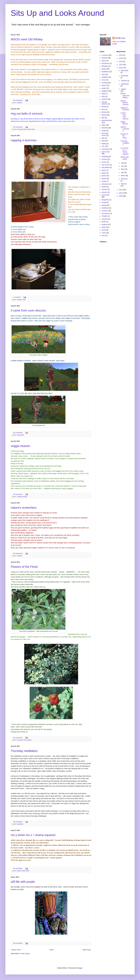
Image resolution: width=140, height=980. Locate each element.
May (123, 169)
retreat (104, 187)
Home (52, 950)
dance (104, 85)
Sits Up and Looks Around (57, 13)
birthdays (105, 66)
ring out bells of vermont (27, 114)
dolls (103, 96)
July (123, 163)
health (104, 131)
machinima (106, 149)
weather (105, 225)
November (125, 76)
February (124, 179)
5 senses (105, 55)
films (103, 109)
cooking (19, 497)
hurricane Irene (22, 129)
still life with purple (23, 882)
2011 (121, 190)
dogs (103, 94)
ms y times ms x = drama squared (33, 835)
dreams (104, 99)
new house (106, 165)
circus (104, 80)
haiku (104, 125)
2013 (121, 65)
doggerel (105, 91)
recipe (104, 181)
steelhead (105, 208)
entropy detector (105, 103)
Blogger (80, 968)
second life (20, 435)
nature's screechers (24, 508)
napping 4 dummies (24, 140)
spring (104, 205)
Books (104, 69)
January (124, 184)
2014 (121, 62)
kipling (104, 144)
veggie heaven (20, 446)
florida (104, 112)
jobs (103, 138)
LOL (103, 146)
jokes (104, 141)
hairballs (105, 128)
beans (104, 61)
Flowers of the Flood (24, 567)
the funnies (106, 213)
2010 (121, 193)
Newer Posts (16, 950)
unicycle (105, 219)
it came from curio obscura (28, 310)
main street (31, 129)
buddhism (20, 824)
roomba (104, 189)
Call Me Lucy (120, 38)
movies (104, 159)
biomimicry (105, 63)
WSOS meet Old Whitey (27, 39)
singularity (105, 200)
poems (104, 176)
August (123, 89)
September (125, 84)
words (104, 230)
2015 (121, 58)
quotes (104, 179)
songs (104, 202)
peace (104, 170)
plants (29, 740)
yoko (103, 235)
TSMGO (105, 216)
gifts (103, 118)
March (123, 176)
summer (105, 211)
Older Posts (87, 950)
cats (24, 300)
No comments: (18, 100)
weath (104, 222)
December (125, 71)
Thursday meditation (24, 751)
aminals (19, 103)
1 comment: (17, 297)
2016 (121, 55)
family (104, 107)
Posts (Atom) (25, 954)
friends (25, 497)
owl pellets (105, 167)
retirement (105, 184)
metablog (105, 157)
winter (104, 227)
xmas (104, 233)
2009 (121, 196)
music (104, 162)
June (123, 166)
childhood (105, 77)
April (123, 172)
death (104, 88)
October (124, 81)
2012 (121, 68)
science (104, 192)
